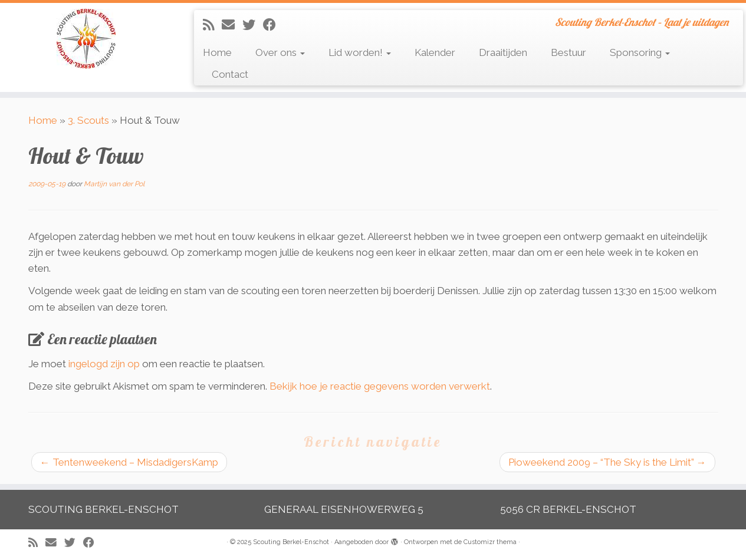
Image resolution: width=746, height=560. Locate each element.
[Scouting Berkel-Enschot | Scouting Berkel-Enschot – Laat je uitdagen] (86, 39)
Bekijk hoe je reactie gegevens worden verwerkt (380, 386)
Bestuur (568, 52)
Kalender (435, 52)
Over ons (280, 52)
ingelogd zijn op (104, 364)
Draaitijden (503, 52)
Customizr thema (490, 542)
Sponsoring (640, 52)
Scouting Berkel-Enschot (291, 542)
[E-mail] (232, 25)
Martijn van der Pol (114, 184)
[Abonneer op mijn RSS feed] (212, 25)
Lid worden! (360, 52)
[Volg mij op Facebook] (273, 25)
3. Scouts (88, 120)
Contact (230, 74)
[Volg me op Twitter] (253, 25)
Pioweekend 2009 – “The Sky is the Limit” (607, 462)
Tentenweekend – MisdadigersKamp (129, 462)
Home (217, 52)
